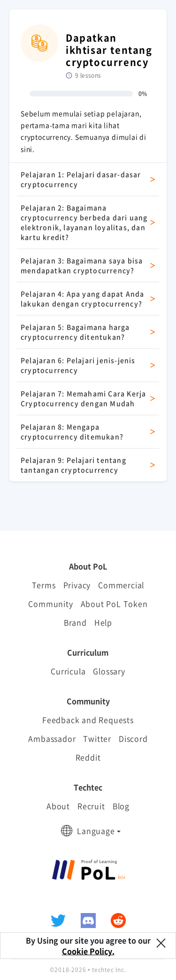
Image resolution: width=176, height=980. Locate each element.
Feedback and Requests (88, 720)
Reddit (88, 757)
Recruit (91, 806)
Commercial (121, 585)
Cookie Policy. (88, 951)
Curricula (68, 671)
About (58, 806)
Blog (121, 806)
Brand (75, 622)
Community (50, 604)
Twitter (97, 738)
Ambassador (52, 738)
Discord (133, 738)
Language (96, 831)
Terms (44, 585)
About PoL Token (114, 604)
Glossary (109, 671)
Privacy (77, 585)
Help (103, 622)
